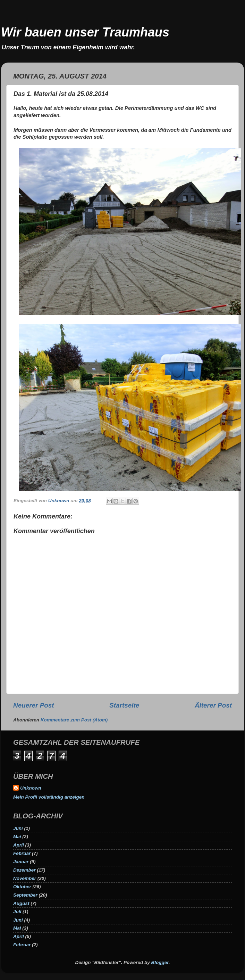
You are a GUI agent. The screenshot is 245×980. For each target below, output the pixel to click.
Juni (18, 828)
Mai (17, 837)
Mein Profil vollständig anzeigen (49, 797)
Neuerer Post (34, 705)
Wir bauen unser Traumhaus (85, 32)
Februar (22, 853)
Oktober (22, 887)
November (25, 878)
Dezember (24, 870)
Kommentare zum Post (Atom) (74, 720)
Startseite (124, 705)
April (19, 845)
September (25, 895)
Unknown (31, 788)
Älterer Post (213, 705)
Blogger (160, 962)
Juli (17, 912)
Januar (21, 862)
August (21, 903)
